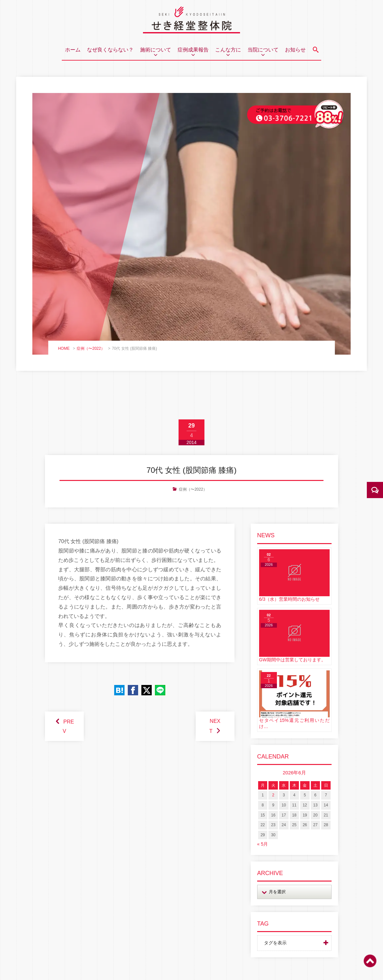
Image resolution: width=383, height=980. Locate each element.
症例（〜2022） (91, 348)
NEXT (215, 726)
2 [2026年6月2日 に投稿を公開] (273, 795)
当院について (263, 50)
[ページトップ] (370, 965)
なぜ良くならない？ (110, 50)
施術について (156, 50)
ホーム (73, 50)
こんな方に (228, 50)
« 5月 (263, 844)
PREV (68, 726)
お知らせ (295, 50)
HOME (64, 348)
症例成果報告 (193, 50)
